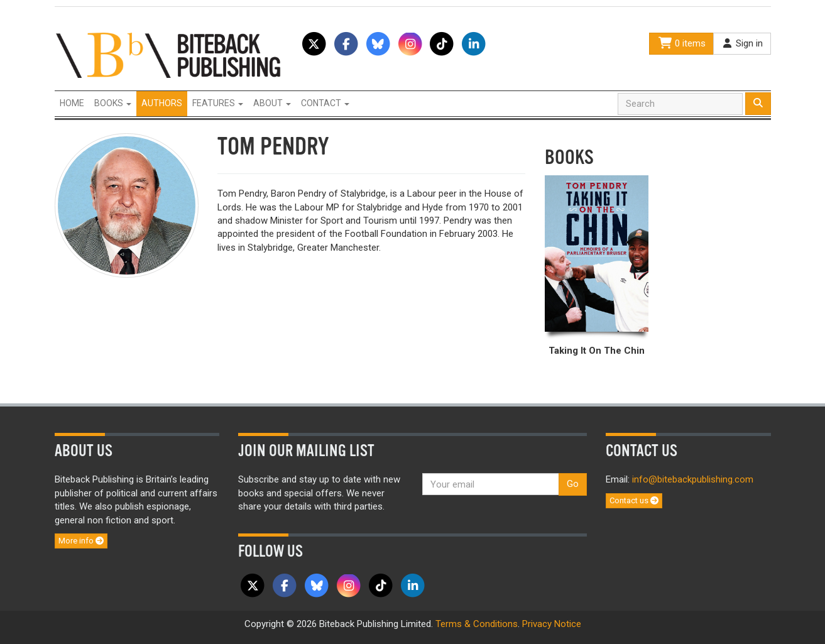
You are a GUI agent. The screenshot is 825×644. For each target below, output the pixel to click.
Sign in (742, 43)
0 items (681, 43)
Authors (162, 103)
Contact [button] (325, 103)
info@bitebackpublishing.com (693, 479)
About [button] (272, 103)
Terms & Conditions (477, 624)
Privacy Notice (552, 624)
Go (573, 484)
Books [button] (113, 103)
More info (81, 541)
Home (72, 103)
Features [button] (218, 103)
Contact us (634, 500)
